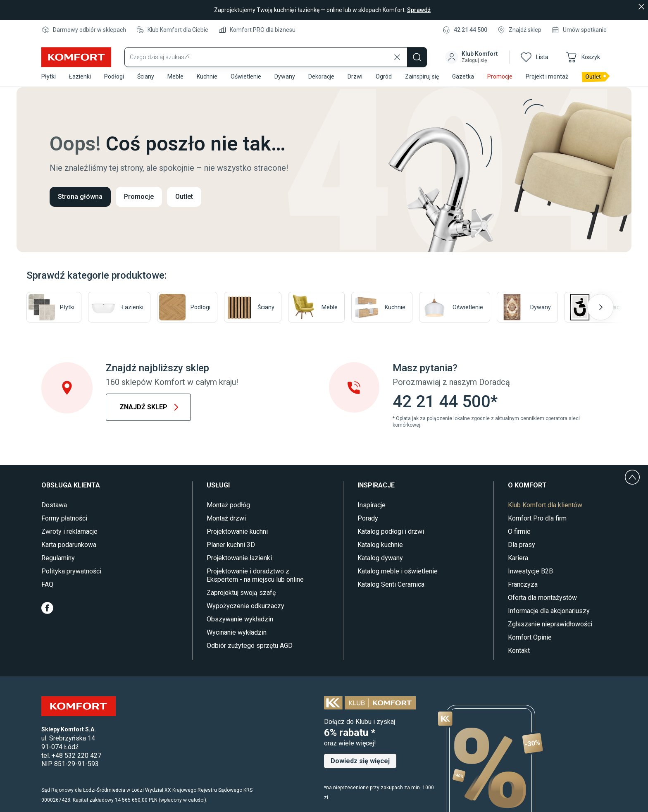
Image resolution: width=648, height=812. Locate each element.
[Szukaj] (417, 51)
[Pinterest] (102, 608)
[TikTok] (120, 608)
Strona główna (80, 197)
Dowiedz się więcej (360, 761)
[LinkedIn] (137, 608)
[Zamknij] (641, 7)
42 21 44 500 (471, 30)
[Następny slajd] (600, 307)
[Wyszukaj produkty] (276, 51)
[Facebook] (47, 608)
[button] (472, 51)
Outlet (184, 197)
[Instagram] (85, 608)
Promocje (139, 197)
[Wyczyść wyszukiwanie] (397, 51)
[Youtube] (66, 608)
